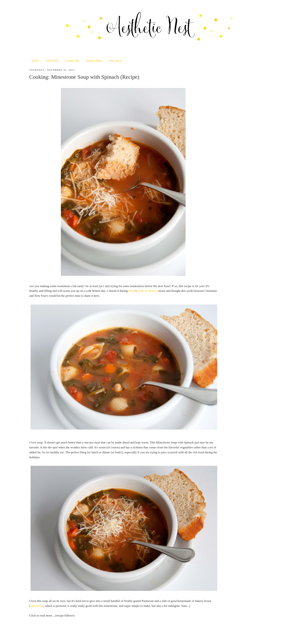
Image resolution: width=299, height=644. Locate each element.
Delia (132, 291)
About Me (52, 61)
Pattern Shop (94, 61)
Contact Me (72, 61)
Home (35, 61)
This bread (37, 606)
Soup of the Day (148, 291)
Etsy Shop (115, 61)
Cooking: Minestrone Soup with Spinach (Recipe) (84, 77)
